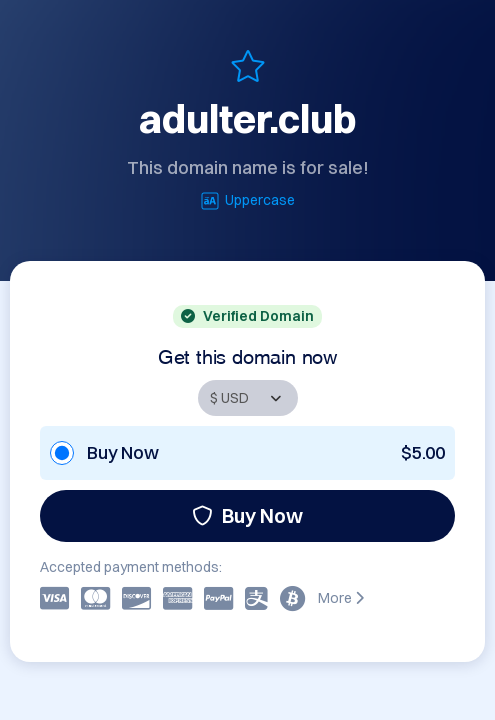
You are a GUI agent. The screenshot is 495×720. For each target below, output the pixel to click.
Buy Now (247, 515)
